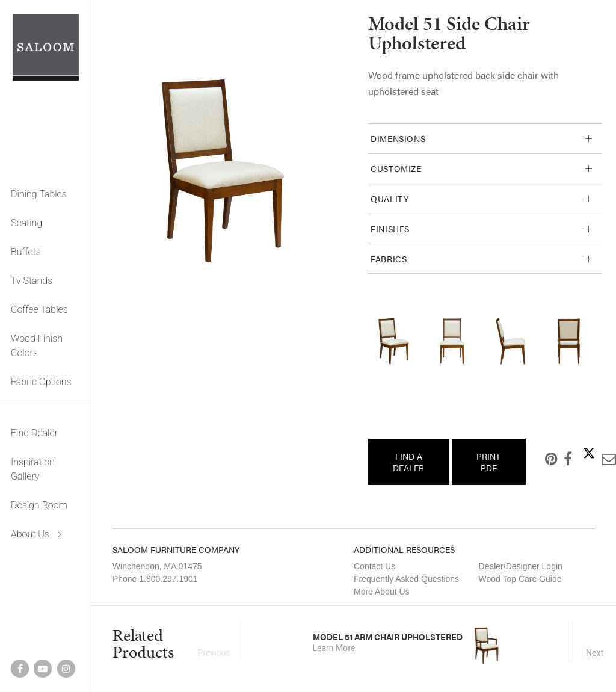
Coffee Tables (39, 310)
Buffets (26, 252)
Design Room (39, 505)
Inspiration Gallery (33, 469)
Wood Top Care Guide (520, 579)
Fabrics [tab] (389, 259)
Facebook (558, 459)
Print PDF (488, 462)
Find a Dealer (408, 462)
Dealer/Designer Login (521, 566)
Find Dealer (34, 433)
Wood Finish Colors (37, 346)
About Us (30, 534)
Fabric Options (41, 382)
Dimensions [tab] (398, 138)
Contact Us (374, 566)
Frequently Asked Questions (406, 579)
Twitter (579, 453)
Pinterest (542, 459)
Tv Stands (32, 281)
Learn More (334, 648)
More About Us (382, 592)
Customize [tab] (396, 168)
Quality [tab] (390, 199)
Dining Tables (39, 194)
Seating (26, 223)
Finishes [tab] (390, 229)
